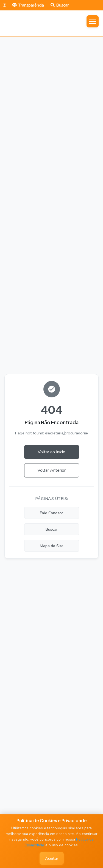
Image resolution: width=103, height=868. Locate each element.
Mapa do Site (52, 546)
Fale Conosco (52, 513)
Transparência (28, 5)
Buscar (60, 5)
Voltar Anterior (51, 470)
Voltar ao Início (51, 452)
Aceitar (52, 858)
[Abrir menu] (93, 21)
